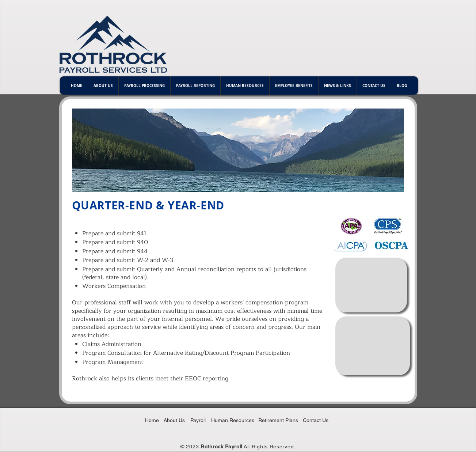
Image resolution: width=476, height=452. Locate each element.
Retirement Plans (278, 420)
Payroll (198, 420)
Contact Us (316, 420)
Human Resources (233, 420)
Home (152, 420)
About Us (174, 420)
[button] (103, 86)
